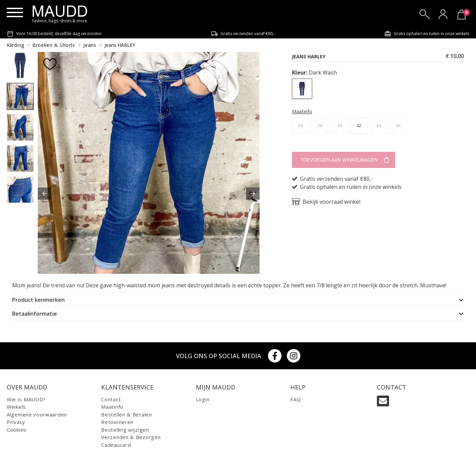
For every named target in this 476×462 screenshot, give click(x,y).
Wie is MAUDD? (26, 399)
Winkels (16, 407)
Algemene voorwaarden (37, 414)
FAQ (295, 399)
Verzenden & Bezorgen (131, 437)
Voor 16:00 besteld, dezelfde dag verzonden (54, 34)
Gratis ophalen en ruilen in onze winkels (427, 34)
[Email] (383, 401)
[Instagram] (294, 356)
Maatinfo (302, 111)
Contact (111, 399)
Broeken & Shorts (54, 45)
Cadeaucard (116, 445)
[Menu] (15, 12)
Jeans (90, 45)
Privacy (16, 422)
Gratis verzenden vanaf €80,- (243, 34)
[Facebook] (275, 356)
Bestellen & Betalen (126, 414)
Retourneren (117, 422)
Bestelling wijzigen (125, 430)
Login (203, 399)
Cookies (17, 430)
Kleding (16, 45)
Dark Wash (314, 73)
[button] (44, 194)
